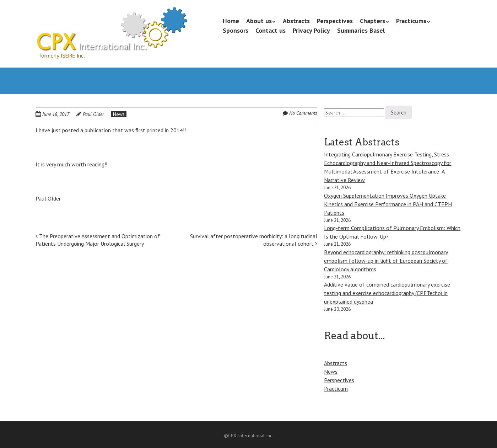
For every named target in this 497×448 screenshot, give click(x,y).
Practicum (336, 389)
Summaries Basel (361, 30)
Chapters (372, 21)
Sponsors (236, 30)
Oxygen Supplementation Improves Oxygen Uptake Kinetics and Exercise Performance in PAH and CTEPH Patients (388, 204)
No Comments (303, 113)
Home (231, 21)
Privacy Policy (311, 30)
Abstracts (296, 21)
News (119, 114)
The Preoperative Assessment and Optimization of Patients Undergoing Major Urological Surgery (98, 240)
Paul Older (93, 114)
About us (259, 21)
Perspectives (335, 21)
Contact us (271, 30)
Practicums (411, 21)
